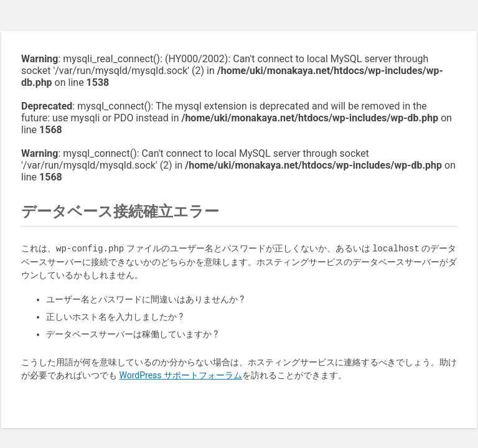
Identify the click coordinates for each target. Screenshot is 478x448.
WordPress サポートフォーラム (180, 375)
